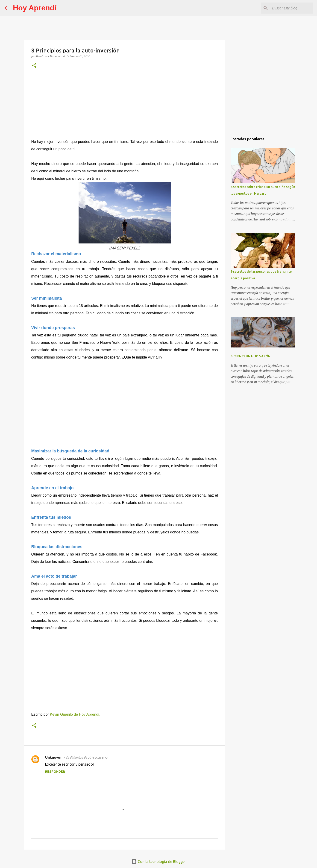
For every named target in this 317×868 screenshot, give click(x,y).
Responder (55, 772)
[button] (34, 66)
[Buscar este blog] (289, 8)
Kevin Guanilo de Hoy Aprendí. (75, 714)
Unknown (53, 757)
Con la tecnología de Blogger (159, 862)
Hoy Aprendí (35, 8)
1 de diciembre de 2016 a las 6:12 (85, 758)
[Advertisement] (125, 107)
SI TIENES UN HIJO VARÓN (251, 356)
